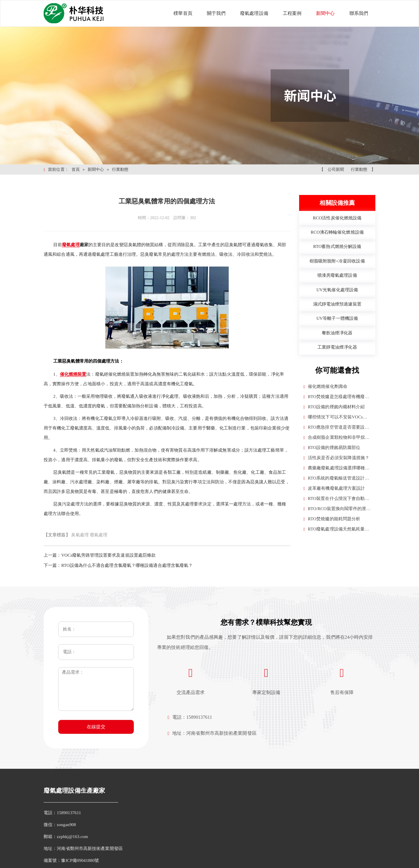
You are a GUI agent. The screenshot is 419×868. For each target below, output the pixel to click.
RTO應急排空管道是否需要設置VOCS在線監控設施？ (336, 428)
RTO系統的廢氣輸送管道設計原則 (336, 479)
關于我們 (216, 13)
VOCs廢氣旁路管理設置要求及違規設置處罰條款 (108, 555)
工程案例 (292, 13)
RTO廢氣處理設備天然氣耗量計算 (336, 530)
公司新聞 (336, 169)
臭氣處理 (80, 535)
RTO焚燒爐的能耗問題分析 (332, 519)
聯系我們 (359, 13)
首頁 (76, 169)
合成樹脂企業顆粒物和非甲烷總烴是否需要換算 (337, 438)
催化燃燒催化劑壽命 (326, 387)
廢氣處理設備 (254, 13)
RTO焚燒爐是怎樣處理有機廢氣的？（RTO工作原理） (336, 397)
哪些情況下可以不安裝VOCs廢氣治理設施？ (335, 418)
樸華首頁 (183, 13)
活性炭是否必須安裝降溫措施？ (337, 458)
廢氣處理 (99, 535)
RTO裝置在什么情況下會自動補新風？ (336, 499)
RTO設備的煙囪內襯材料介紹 (334, 407)
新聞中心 (325, 13)
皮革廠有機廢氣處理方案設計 (334, 488)
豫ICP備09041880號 (80, 860)
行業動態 (120, 169)
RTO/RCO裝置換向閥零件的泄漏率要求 (337, 509)
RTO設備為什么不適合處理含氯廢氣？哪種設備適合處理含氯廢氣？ (127, 565)
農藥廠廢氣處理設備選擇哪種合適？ (337, 469)
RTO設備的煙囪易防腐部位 (332, 448)
